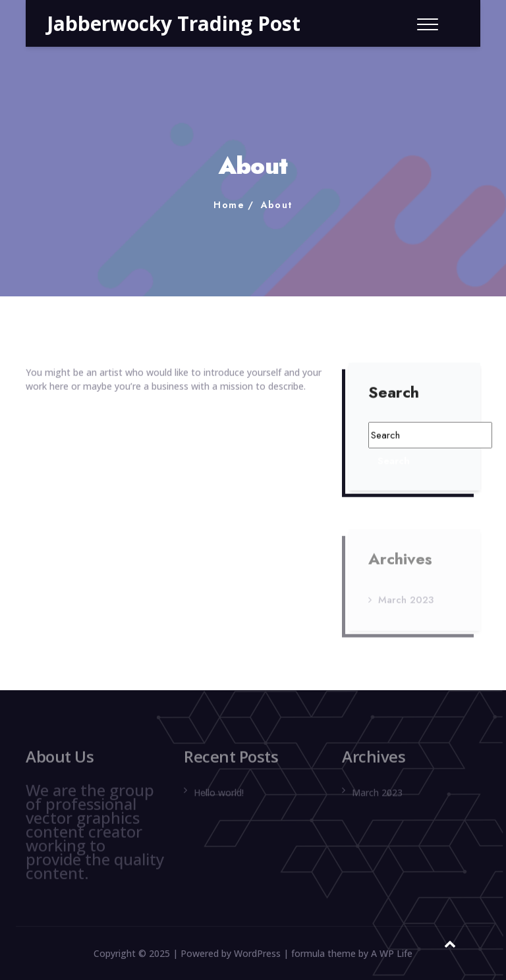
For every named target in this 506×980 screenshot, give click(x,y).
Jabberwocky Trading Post (174, 23)
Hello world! (219, 795)
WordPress (257, 953)
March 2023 (406, 603)
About (277, 205)
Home (229, 205)
